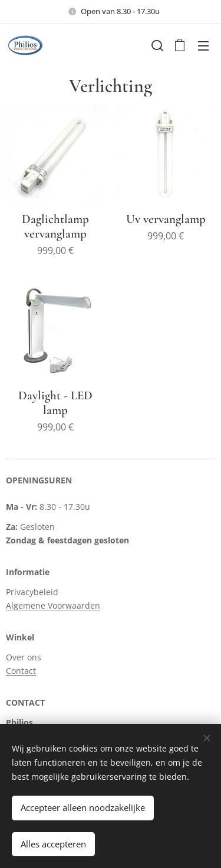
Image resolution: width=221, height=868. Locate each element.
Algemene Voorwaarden (53, 605)
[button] (156, 45)
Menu (203, 46)
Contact (21, 671)
